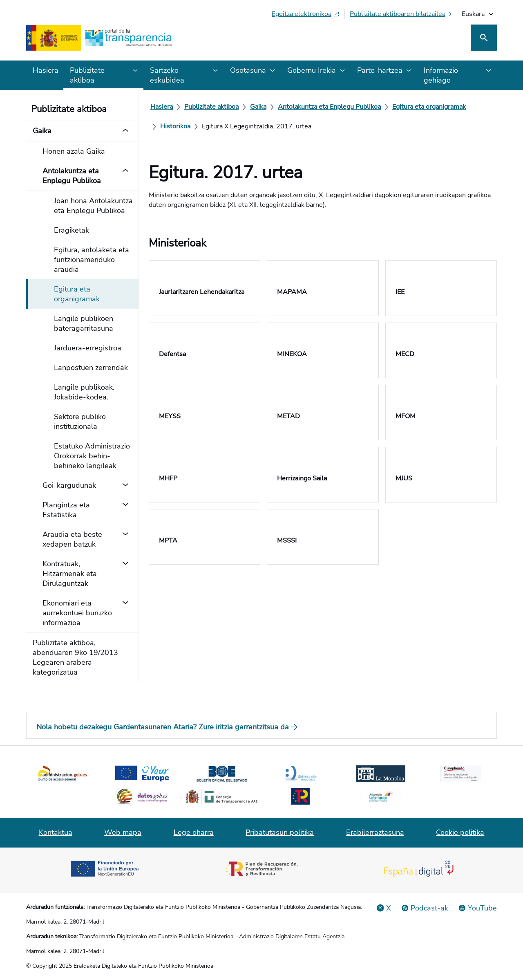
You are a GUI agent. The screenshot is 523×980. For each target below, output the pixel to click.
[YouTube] (477, 908)
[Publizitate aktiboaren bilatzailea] (402, 14)
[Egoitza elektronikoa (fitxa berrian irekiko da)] (306, 14)
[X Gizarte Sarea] (384, 908)
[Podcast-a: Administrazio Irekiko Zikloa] (425, 908)
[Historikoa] (175, 126)
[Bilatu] (484, 38)
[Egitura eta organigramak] (429, 107)
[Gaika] (258, 107)
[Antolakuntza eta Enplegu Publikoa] (329, 107)
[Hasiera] (162, 107)
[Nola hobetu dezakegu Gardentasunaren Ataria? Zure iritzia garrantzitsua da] (261, 727)
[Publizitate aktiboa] (211, 107)
